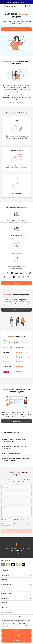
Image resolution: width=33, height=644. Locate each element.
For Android (18, 564)
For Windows (3, 564)
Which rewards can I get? (13, 453)
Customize (17, 636)
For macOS (13, 564)
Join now (17, 310)
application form (17, 136)
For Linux (8, 564)
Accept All (16, 640)
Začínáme (16, 29)
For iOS (23, 564)
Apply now (16, 283)
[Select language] (30, 6)
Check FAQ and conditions (16, 102)
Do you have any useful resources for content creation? (17, 459)
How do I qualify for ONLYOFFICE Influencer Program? (15, 440)
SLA (28, 524)
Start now (17, 421)
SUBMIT (16, 531)
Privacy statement (6, 526)
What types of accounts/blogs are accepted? (15, 447)
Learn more (11, 626)
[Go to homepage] (10, 6)
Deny (17, 631)
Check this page (17, 553)
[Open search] (26, 6)
